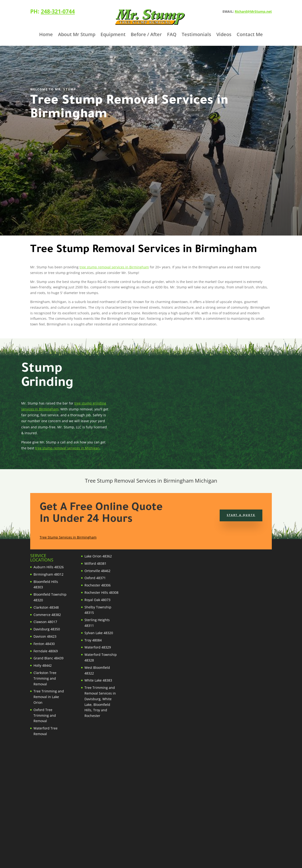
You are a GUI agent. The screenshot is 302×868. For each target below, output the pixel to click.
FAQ (172, 35)
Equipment (113, 35)
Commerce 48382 (47, 615)
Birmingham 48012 (48, 574)
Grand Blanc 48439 (48, 658)
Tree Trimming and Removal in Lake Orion (49, 697)
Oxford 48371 (95, 578)
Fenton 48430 (44, 644)
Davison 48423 (45, 636)
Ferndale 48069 (46, 651)
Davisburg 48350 (47, 629)
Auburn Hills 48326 (49, 567)
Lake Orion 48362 (98, 556)
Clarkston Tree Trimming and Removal (45, 678)
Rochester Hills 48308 (101, 592)
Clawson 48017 (45, 622)
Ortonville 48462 (97, 571)
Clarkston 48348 (46, 607)
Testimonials (196, 35)
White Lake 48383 (98, 680)
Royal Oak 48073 (97, 600)
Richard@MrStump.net (253, 11)
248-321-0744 (58, 11)
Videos (224, 35)
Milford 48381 (95, 563)
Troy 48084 (93, 640)
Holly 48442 (43, 665)
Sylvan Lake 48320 (99, 633)
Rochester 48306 (98, 585)
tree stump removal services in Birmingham (114, 267)
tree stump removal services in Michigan (67, 448)
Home (46, 35)
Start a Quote (241, 515)
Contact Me (250, 35)
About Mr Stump (77, 35)
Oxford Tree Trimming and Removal (45, 715)
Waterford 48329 (98, 647)
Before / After (146, 35)
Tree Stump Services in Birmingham (68, 537)
